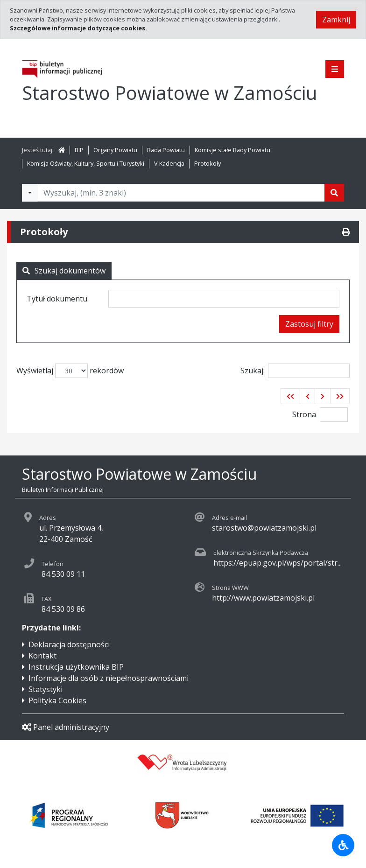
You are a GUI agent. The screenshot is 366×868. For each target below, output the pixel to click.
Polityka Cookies (57, 700)
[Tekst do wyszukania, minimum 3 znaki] (181, 193)
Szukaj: (295, 371)
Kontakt (42, 656)
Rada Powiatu (166, 150)
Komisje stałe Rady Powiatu (232, 150)
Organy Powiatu (115, 150)
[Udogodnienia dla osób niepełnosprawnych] (343, 845)
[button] (290, 396)
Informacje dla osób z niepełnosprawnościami (109, 678)
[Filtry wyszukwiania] (30, 193)
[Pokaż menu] (335, 69)
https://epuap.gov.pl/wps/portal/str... (278, 563)
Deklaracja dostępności (69, 644)
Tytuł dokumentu (57, 299)
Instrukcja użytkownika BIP (76, 667)
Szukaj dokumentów (64, 271)
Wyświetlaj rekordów (70, 371)
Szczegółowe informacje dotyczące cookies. (78, 28)
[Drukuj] (346, 232)
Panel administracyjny (66, 727)
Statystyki (46, 689)
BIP (79, 150)
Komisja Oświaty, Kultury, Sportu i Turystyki (86, 163)
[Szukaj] (334, 193)
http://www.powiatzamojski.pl (263, 598)
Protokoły (208, 163)
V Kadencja (169, 163)
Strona (304, 414)
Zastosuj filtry (309, 324)
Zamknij (336, 20)
